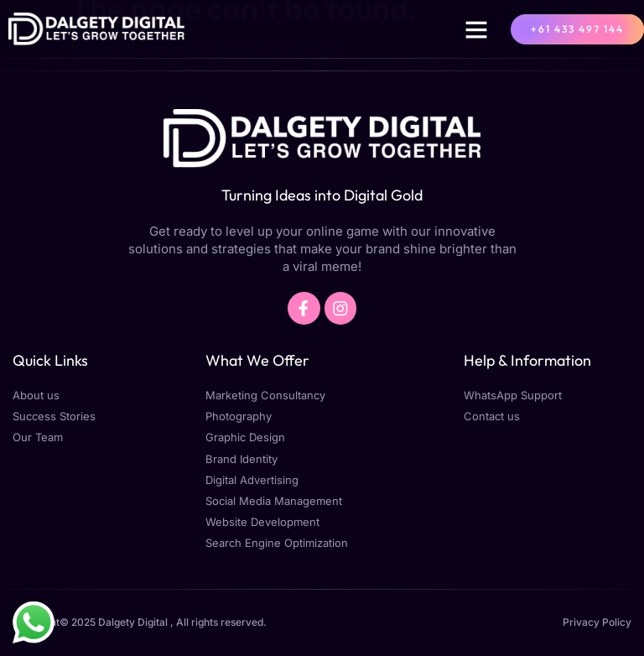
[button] (476, 29)
